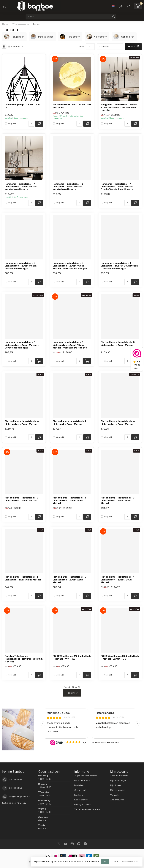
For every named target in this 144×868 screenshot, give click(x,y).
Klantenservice (81, 800)
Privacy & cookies (83, 805)
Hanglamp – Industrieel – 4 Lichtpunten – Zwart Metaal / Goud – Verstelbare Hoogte (118, 187)
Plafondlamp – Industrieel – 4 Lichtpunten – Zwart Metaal (22, 423)
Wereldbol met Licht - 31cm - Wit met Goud (72, 106)
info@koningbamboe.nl (20, 797)
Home (5, 24)
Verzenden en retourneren (87, 809)
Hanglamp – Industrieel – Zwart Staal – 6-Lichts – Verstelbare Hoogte (119, 107)
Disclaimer (79, 785)
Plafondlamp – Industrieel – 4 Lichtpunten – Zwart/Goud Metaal (118, 580)
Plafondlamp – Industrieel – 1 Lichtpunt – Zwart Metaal (69, 423)
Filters (133, 47)
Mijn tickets (116, 785)
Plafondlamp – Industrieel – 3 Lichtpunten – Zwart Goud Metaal (118, 501)
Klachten (79, 795)
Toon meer (72, 693)
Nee (116, 861)
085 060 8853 (15, 779)
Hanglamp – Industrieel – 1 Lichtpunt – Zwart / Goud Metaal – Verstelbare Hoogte (119, 266)
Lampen (37, 24)
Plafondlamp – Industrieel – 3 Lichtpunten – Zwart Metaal (22, 499)
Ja (105, 861)
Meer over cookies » (131, 861)
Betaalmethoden (82, 781)
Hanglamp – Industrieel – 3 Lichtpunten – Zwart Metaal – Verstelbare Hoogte (22, 266)
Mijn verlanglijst (118, 790)
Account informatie (119, 776)
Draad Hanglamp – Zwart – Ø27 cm (23, 106)
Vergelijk (12, 123)
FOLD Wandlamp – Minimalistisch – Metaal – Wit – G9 (72, 657)
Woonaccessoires (21, 24)
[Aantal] (31, 124)
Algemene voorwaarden (86, 776)
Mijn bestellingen (118, 781)
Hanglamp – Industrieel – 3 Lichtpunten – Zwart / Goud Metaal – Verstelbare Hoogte (70, 266)
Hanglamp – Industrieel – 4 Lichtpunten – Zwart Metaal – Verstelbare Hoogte (22, 187)
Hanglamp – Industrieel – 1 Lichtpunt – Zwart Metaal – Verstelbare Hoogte (68, 187)
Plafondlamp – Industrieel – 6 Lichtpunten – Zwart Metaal (118, 344)
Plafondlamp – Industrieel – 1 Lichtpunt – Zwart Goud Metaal (23, 578)
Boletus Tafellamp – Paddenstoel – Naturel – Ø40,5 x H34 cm (24, 659)
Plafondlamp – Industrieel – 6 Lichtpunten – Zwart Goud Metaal (70, 501)
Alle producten (117, 800)
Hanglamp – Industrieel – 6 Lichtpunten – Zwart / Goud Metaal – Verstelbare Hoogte (70, 345)
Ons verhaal (80, 790)
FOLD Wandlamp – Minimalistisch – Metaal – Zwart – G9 (120, 657)
